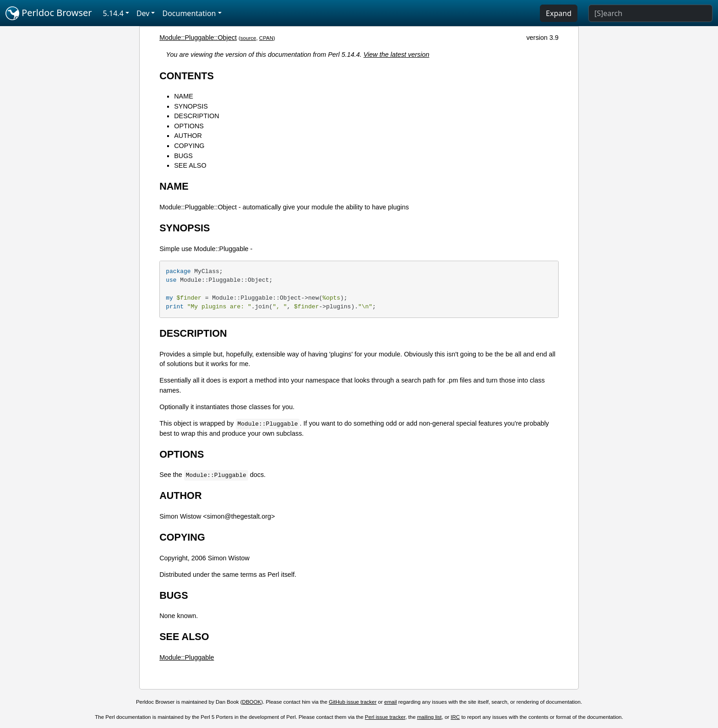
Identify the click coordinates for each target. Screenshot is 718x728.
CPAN (266, 38)
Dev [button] (143, 13)
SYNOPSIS (191, 106)
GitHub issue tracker (353, 702)
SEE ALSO (190, 165)
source (248, 38)
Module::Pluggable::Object (198, 38)
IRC (455, 717)
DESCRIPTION (196, 116)
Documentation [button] (189, 13)
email (391, 702)
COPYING (189, 146)
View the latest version (397, 55)
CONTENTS (187, 76)
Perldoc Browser (49, 13)
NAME (184, 96)
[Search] (650, 13)
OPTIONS (189, 126)
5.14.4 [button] (113, 13)
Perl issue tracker (385, 717)
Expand (559, 13)
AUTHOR (188, 136)
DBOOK (252, 702)
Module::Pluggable (187, 657)
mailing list (430, 717)
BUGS (183, 156)
